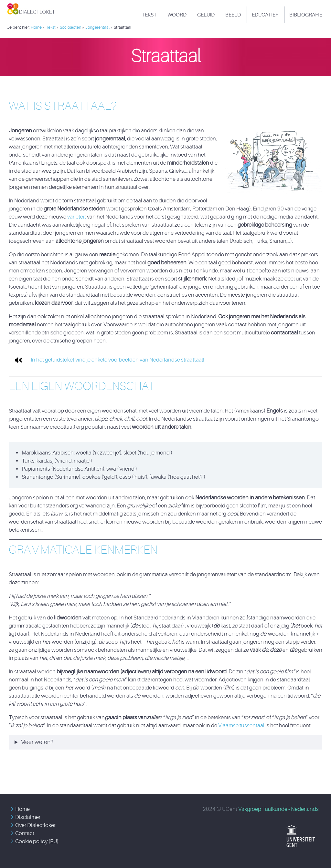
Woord (177, 15)
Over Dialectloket (35, 825)
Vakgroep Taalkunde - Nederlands (278, 809)
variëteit (77, 217)
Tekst (149, 15)
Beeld (233, 15)
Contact (25, 833)
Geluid (206, 15)
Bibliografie (306, 15)
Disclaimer (28, 817)
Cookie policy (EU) (37, 841)
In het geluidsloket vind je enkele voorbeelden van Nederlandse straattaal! (107, 360)
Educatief (265, 15)
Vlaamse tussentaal (241, 725)
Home (22, 809)
